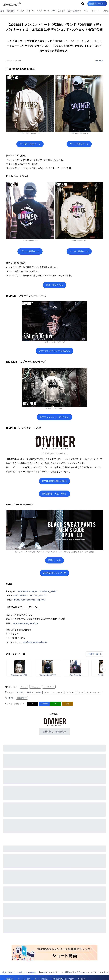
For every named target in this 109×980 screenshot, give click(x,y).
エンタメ (20, 11)
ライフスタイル (49, 687)
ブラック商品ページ (79, 144)
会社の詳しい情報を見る (54, 732)
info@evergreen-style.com (35, 642)
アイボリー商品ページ (30, 144)
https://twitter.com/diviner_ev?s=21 (31, 596)
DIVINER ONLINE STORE (54, 481)
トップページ (9, 972)
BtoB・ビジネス (59, 11)
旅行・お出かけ (74, 11)
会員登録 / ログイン (97, 4)
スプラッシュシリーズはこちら (54, 417)
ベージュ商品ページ (79, 251)
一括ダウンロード (94, 654)
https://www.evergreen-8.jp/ (25, 623)
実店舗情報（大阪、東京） (54, 494)
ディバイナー (70, 692)
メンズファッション (94, 692)
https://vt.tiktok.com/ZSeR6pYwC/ (30, 600)
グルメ (86, 11)
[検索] (82, 4)
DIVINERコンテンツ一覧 (55, 573)
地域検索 (10, 11)
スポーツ (30, 11)
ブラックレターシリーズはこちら (54, 351)
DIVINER (99, 61)
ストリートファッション (53, 692)
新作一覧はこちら (54, 285)
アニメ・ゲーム (43, 11)
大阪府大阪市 (22, 698)
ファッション (35, 687)
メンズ (81, 692)
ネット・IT (96, 11)
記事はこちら (54, 560)
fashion (39, 692)
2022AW (20, 692)
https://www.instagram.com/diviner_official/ (37, 591)
